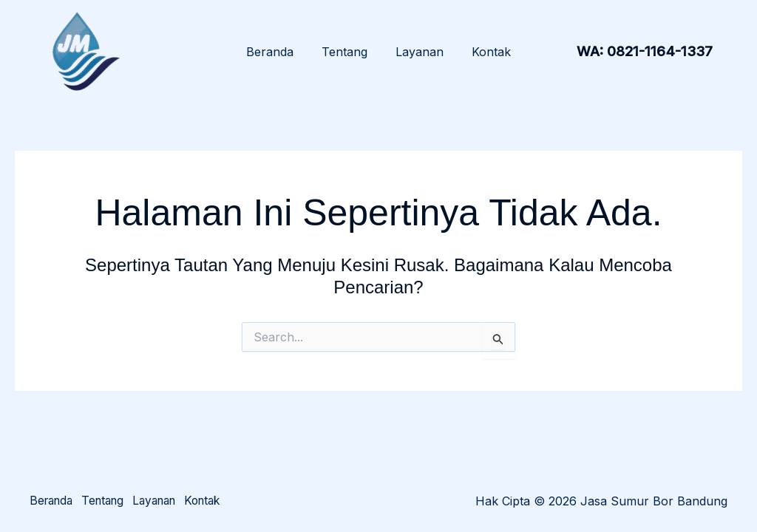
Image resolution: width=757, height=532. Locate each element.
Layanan (417, 52)
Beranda (276, 52)
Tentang (347, 52)
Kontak (485, 52)
